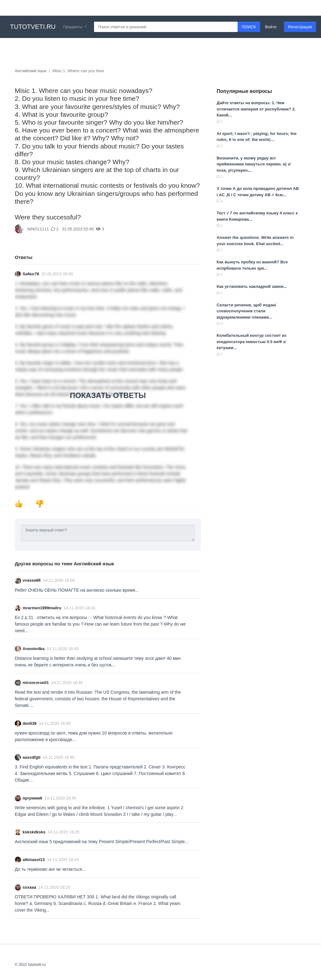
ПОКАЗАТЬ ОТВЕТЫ (108, 395)
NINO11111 (38, 229)
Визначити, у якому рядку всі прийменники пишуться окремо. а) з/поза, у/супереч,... (254, 164)
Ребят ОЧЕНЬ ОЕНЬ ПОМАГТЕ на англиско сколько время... (77, 590)
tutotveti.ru (33, 27)
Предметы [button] (73, 27)
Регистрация (300, 27)
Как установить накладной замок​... (252, 286)
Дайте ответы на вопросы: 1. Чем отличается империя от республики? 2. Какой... (256, 109)
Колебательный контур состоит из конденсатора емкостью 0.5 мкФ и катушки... (252, 342)
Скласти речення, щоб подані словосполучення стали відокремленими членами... (246, 311)
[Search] (166, 27)
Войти (271, 27)
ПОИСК (249, 27)
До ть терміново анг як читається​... (50, 869)
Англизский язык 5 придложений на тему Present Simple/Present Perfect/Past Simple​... (102, 842)
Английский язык (31, 71)
